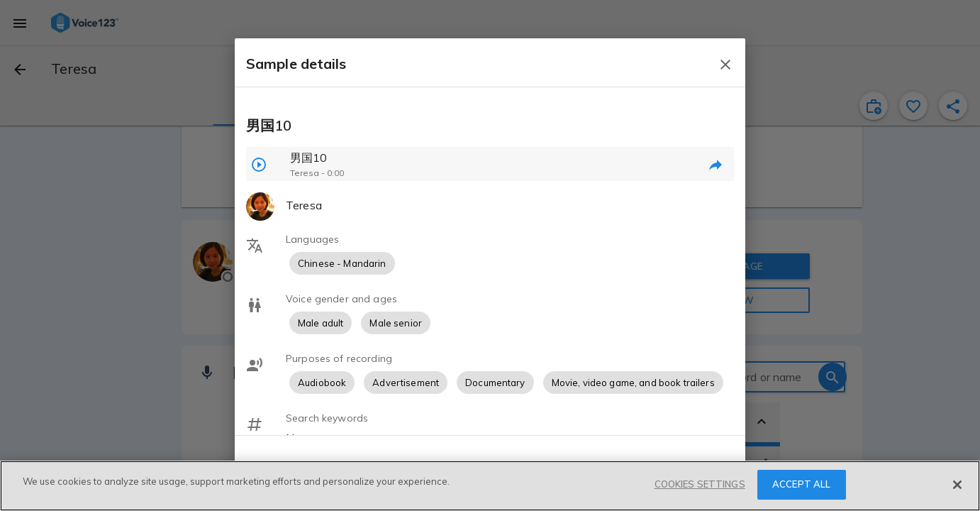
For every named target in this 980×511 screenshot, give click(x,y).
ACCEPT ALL (801, 484)
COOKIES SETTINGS (700, 484)
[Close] (957, 485)
